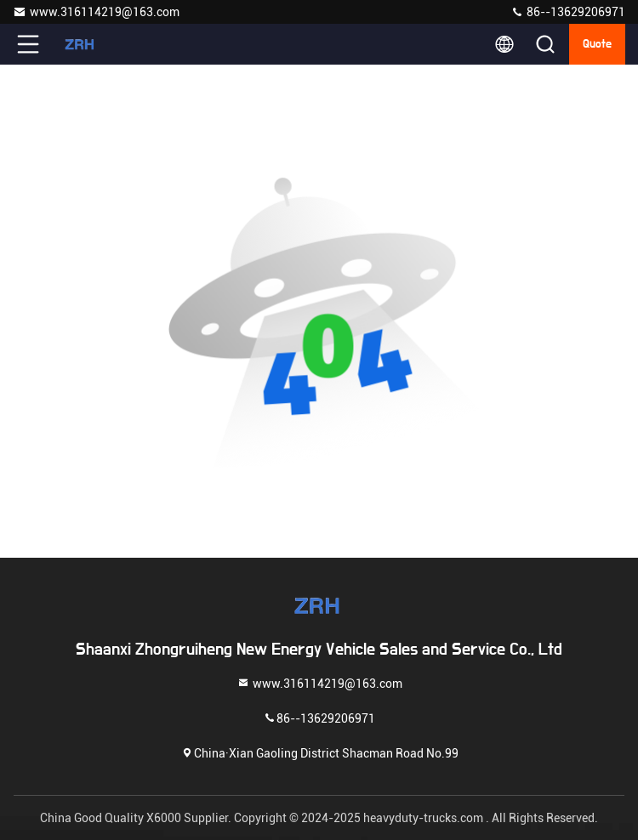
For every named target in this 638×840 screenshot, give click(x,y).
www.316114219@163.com (96, 12)
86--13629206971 (568, 12)
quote (597, 44)
